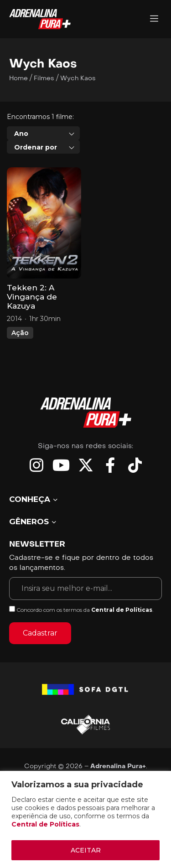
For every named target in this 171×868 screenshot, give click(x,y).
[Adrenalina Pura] (154, 19)
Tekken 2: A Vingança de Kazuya (32, 297)
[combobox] (43, 133)
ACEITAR (86, 850)
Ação (20, 333)
